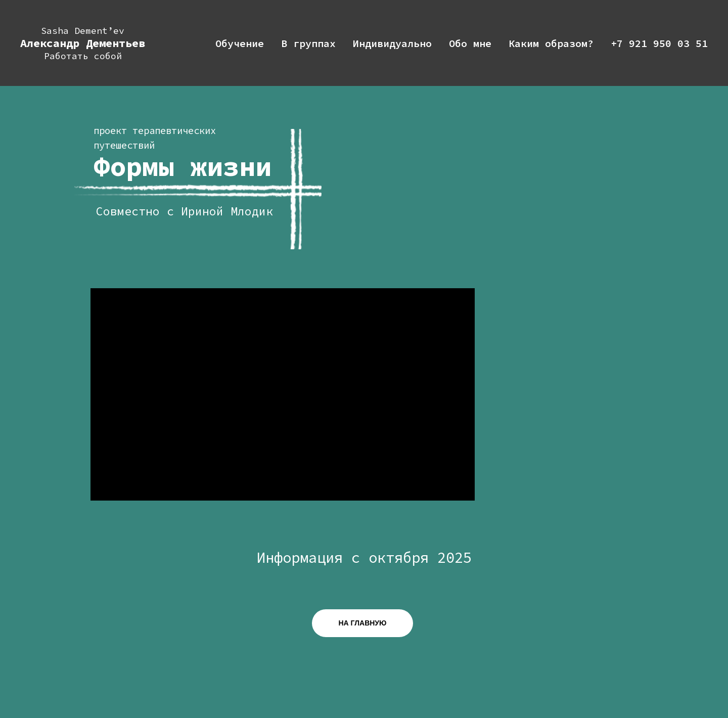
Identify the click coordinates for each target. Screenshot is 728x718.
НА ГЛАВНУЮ (363, 623)
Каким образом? (551, 43)
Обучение (240, 43)
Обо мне (470, 43)
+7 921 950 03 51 (659, 43)
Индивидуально (392, 43)
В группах (308, 43)
